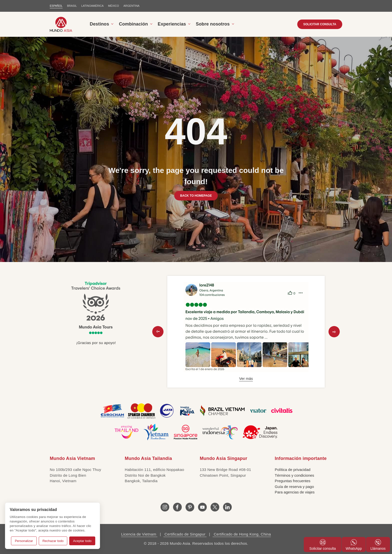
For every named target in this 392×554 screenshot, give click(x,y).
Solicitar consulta (323, 545)
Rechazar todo (53, 541)
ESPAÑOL (56, 6)
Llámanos (378, 545)
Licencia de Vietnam (139, 534)
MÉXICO (113, 6)
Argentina (131, 6)
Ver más (246, 378)
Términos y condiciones (294, 475)
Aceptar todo (82, 541)
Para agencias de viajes (295, 492)
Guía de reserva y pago (294, 487)
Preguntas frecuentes (293, 481)
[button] (158, 332)
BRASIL (72, 6)
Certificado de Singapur (185, 534)
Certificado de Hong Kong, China (242, 534)
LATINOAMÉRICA (92, 6)
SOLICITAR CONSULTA (320, 24)
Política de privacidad (293, 470)
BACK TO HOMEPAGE (196, 196)
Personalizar (24, 541)
